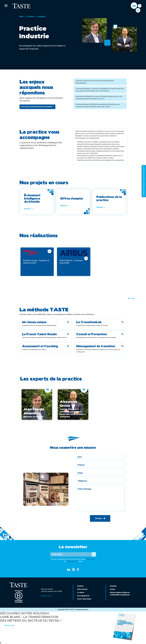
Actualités (113, 586)
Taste (21, 16)
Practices (31, 16)
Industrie (42, 16)
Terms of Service (72, 561)
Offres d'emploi (82, 589)
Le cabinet (81, 593)
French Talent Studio (84, 599)
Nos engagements (83, 596)
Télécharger (9, 626)
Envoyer (100, 518)
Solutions (80, 586)
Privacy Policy (91, 559)
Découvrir (29, 209)
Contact (112, 589)
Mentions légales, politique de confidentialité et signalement (120, 594)
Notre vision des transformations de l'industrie (37, 107)
